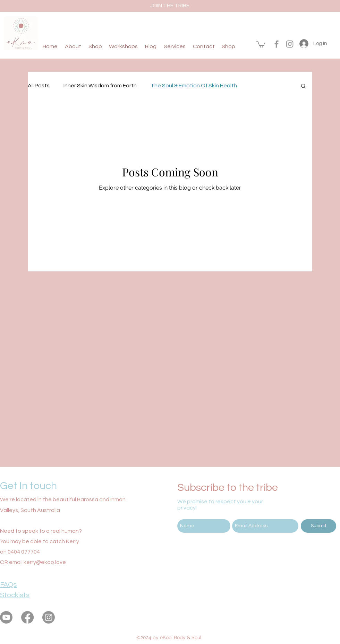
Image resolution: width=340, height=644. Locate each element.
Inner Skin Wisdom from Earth (100, 86)
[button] (261, 44)
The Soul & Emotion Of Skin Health (194, 86)
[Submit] (318, 526)
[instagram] (290, 44)
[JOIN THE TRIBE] (170, 6)
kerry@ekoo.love (45, 562)
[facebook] (277, 44)
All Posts (39, 86)
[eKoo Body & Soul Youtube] (6, 617)
